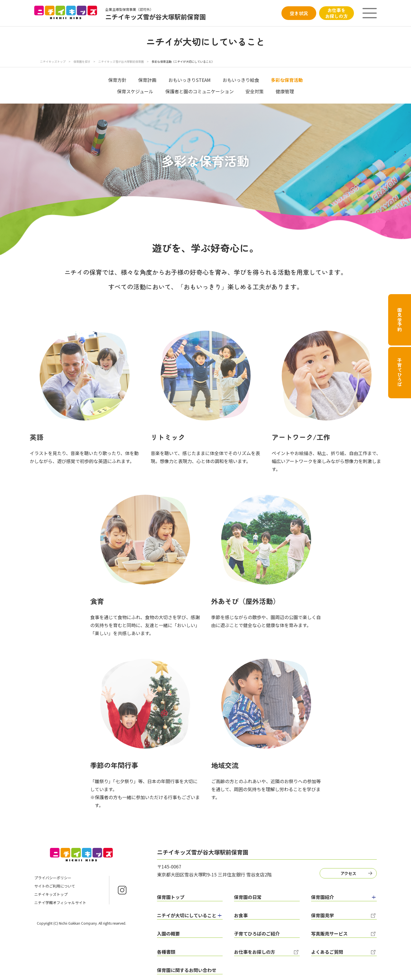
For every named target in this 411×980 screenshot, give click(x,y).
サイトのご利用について (55, 886)
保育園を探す (82, 61)
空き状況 (299, 13)
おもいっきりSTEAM (190, 80)
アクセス (348, 873)
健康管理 (285, 91)
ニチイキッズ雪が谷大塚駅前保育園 (121, 61)
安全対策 (255, 91)
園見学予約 (400, 320)
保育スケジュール (135, 91)
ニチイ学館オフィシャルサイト (60, 903)
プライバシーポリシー (53, 878)
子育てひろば (400, 372)
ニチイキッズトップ (53, 61)
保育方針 (117, 80)
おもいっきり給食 (241, 80)
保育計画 (147, 80)
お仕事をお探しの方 (337, 13)
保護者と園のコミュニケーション (200, 91)
